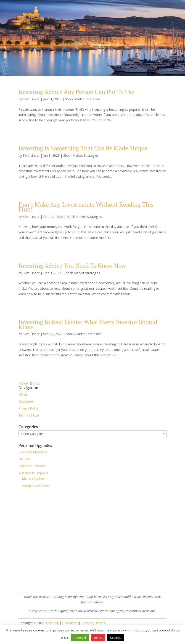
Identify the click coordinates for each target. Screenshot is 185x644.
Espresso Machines (33, 452)
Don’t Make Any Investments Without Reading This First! (86, 207)
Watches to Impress (33, 473)
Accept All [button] (80, 638)
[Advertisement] (92, 555)
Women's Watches (36, 486)
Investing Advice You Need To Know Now (72, 266)
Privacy (87, 623)
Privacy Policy (29, 408)
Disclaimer (26, 401)
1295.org (52, 623)
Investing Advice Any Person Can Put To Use (76, 92)
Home (23, 394)
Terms (100, 623)
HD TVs (24, 459)
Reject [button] (98, 638)
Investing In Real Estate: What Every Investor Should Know (88, 324)
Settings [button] (116, 638)
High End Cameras (32, 466)
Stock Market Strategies (83, 99)
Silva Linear (31, 99)
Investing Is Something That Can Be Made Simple (83, 148)
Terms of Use (29, 415)
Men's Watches (33, 478)
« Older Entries (29, 383)
